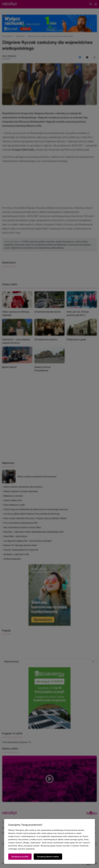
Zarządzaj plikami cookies (48, 857)
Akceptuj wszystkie (20, 857)
